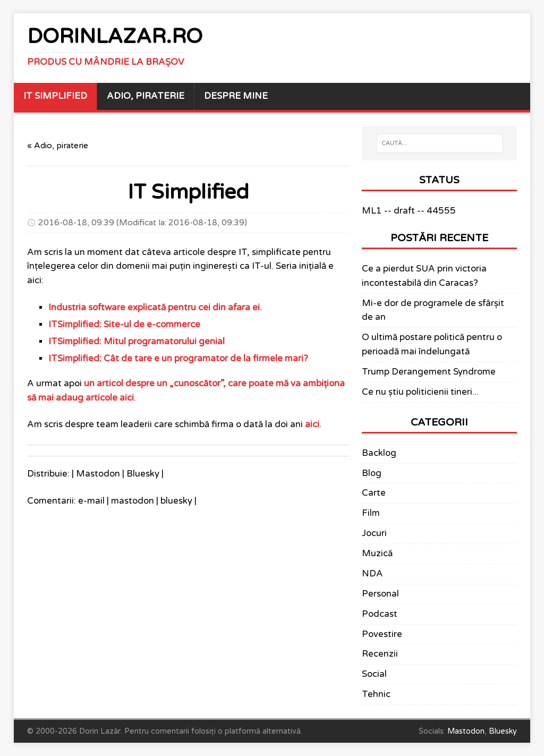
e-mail (91, 501)
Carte (374, 493)
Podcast (380, 614)
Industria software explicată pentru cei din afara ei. (155, 308)
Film (371, 513)
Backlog (379, 453)
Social (374, 674)
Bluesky (143, 474)
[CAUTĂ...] (440, 143)
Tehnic (376, 694)
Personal (380, 594)
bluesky (176, 501)
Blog (372, 473)
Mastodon (98, 474)
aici (312, 424)
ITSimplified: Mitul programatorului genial (137, 342)
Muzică (377, 554)
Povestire (382, 634)
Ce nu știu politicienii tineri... (420, 392)
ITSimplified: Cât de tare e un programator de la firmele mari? (178, 359)
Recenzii (380, 654)
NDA (372, 574)
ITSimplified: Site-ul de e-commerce (124, 325)
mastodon (133, 501)
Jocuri (374, 533)
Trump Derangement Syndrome (429, 372)
